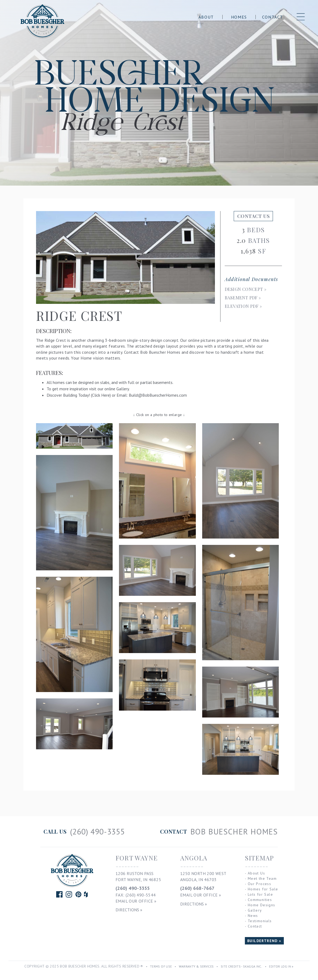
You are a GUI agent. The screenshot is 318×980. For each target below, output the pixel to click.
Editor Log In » (281, 966)
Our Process (259, 884)
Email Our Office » (136, 901)
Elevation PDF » (243, 306)
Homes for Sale (263, 889)
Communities (260, 900)
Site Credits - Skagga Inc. (241, 966)
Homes (239, 17)
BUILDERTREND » (264, 941)
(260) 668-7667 (197, 888)
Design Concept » (246, 289)
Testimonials (260, 921)
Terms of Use (161, 966)
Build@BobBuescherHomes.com (158, 395)
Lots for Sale (260, 894)
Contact (273, 17)
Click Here (101, 395)
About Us (256, 873)
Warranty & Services (196, 966)
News (253, 916)
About (206, 17)
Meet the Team (262, 878)
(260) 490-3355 (133, 888)
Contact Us (253, 216)
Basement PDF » (243, 298)
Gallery (123, 389)
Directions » (129, 910)
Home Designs (262, 905)
